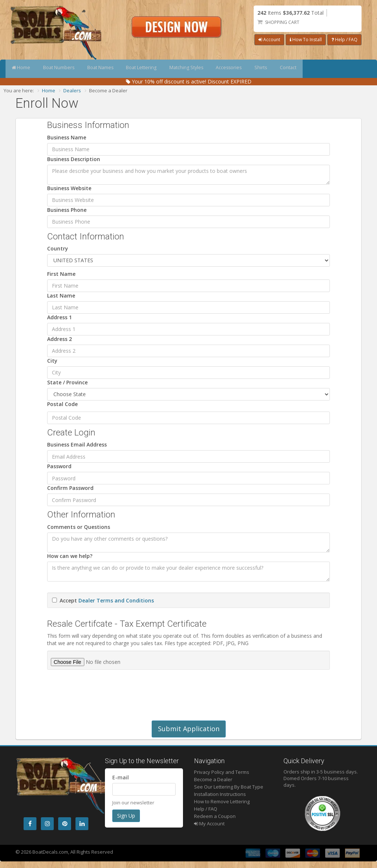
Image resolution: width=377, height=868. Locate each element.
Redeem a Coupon (215, 816)
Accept (107, 600)
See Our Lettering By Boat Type (229, 787)
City (52, 361)
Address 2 (59, 339)
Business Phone (67, 210)
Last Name (61, 296)
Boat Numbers (67, 69)
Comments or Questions (79, 527)
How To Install (306, 40)
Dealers (72, 90)
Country (58, 248)
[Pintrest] (65, 824)
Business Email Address (77, 444)
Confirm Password (70, 488)
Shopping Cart (282, 22)
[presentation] (103, 699)
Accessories (260, 69)
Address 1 (59, 317)
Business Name (67, 137)
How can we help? (70, 556)
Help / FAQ (344, 40)
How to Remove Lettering (222, 801)
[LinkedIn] (82, 824)
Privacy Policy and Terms (222, 772)
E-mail (121, 777)
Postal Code (62, 404)
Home (24, 69)
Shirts (298, 69)
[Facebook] (30, 824)
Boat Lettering (161, 69)
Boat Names (114, 69)
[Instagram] (47, 824)
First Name (61, 274)
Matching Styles (212, 69)
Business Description (74, 159)
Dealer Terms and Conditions (116, 600)
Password (59, 466)
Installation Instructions (220, 794)
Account (269, 40)
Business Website (69, 188)
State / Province (67, 382)
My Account (209, 823)
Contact (330, 69)
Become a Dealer (213, 779)
